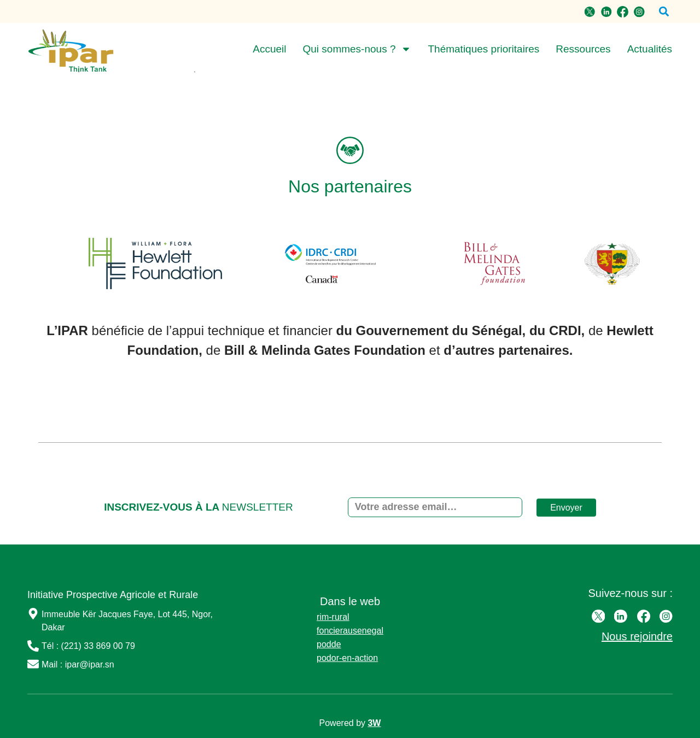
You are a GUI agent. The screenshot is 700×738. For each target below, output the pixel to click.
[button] (664, 12)
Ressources (583, 49)
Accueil (269, 49)
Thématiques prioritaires (483, 49)
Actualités (650, 49)
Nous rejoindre (637, 636)
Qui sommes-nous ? (357, 49)
